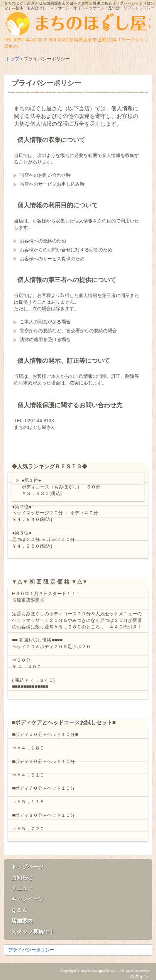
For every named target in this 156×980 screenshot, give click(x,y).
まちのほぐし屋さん (78, 22)
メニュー (22, 888)
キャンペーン (27, 899)
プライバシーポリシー (46, 83)
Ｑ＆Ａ (19, 910)
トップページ (27, 867)
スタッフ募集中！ (33, 932)
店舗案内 (22, 921)
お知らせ (22, 878)
